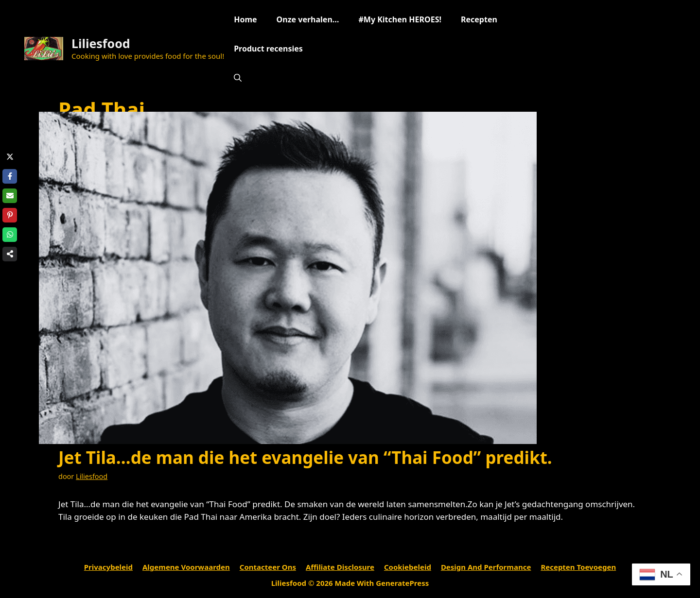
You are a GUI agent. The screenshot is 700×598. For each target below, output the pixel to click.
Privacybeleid (108, 567)
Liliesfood (101, 43)
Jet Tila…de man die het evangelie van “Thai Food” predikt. (305, 457)
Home (245, 19)
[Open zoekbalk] (238, 78)
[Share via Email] (10, 196)
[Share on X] (10, 157)
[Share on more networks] (10, 254)
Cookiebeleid (408, 567)
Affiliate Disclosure (340, 567)
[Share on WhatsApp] (10, 235)
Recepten (479, 19)
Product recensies (268, 49)
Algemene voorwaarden (186, 567)
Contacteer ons (268, 567)
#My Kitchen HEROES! (400, 19)
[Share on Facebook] (10, 176)
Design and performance (486, 567)
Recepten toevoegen (578, 567)
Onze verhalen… (308, 19)
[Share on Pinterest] (10, 215)
